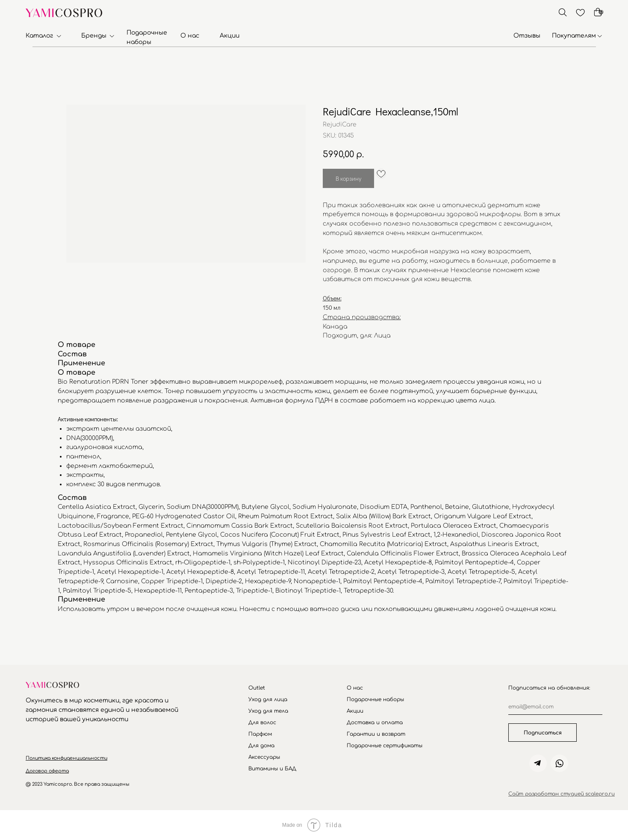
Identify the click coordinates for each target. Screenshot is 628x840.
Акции (230, 36)
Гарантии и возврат (376, 734)
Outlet (257, 688)
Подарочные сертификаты (385, 746)
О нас (190, 36)
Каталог (39, 36)
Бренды (94, 36)
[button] (66, 758)
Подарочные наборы (375, 699)
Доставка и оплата (375, 723)
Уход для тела (268, 711)
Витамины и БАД (272, 769)
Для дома (261, 746)
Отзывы (527, 36)
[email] (555, 707)
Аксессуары (264, 757)
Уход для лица (268, 699)
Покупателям (574, 36)
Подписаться (543, 733)
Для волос (262, 723)
